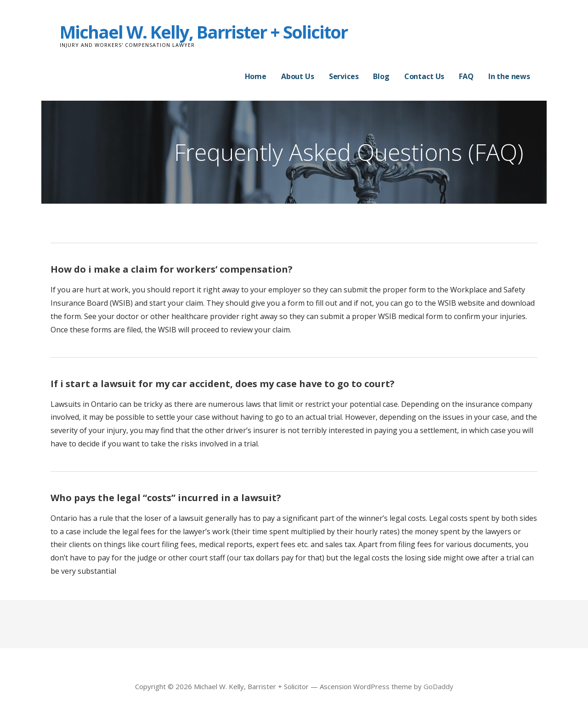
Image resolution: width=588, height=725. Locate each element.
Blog (381, 76)
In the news (509, 76)
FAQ (466, 76)
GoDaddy (438, 686)
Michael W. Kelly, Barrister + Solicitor (204, 32)
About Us (298, 76)
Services (344, 76)
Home (256, 76)
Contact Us (424, 76)
